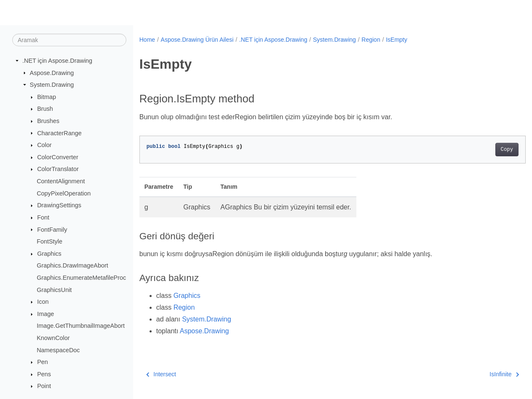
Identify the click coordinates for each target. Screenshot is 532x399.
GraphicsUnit (54, 289)
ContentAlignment (61, 181)
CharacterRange (59, 133)
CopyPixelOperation (64, 193)
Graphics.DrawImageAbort (72, 265)
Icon (43, 302)
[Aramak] (69, 40)
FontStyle (49, 241)
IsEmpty (397, 40)
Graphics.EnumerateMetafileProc (81, 278)
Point (44, 386)
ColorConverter (58, 157)
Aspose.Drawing (52, 72)
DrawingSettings (59, 205)
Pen (43, 362)
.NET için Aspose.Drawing (57, 61)
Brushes (48, 121)
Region (371, 40)
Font (43, 217)
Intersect (161, 374)
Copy (480, 150)
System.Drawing (52, 85)
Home (147, 40)
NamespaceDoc (58, 350)
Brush (45, 109)
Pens (44, 374)
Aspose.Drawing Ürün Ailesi (197, 40)
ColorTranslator (58, 169)
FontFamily (52, 229)
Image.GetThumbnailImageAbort (81, 326)
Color (44, 145)
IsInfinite (478, 374)
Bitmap (47, 97)
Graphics (49, 254)
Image (45, 314)
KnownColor (53, 338)
